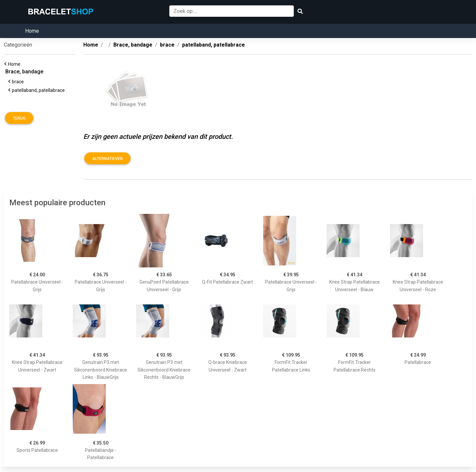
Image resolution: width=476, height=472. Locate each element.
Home (32, 31)
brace (19, 82)
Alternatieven (107, 159)
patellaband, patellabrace (39, 90)
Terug (19, 118)
